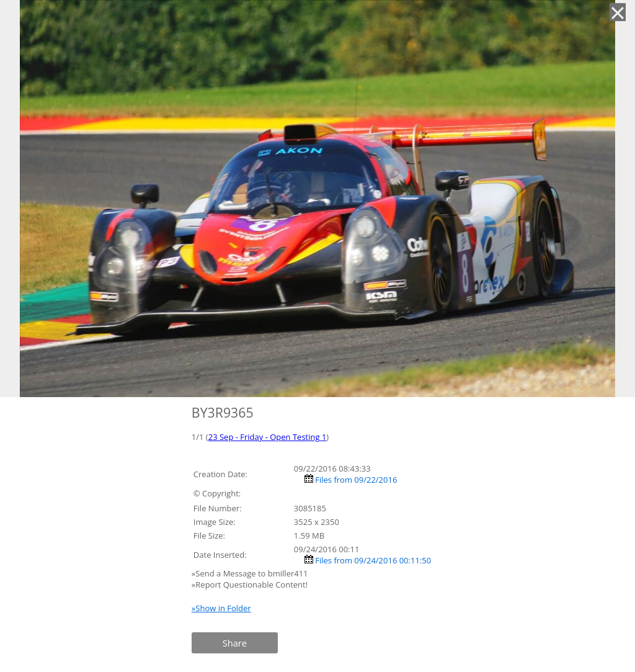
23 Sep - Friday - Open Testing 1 (268, 437)
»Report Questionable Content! (250, 585)
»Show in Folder (221, 608)
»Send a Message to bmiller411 (251, 573)
